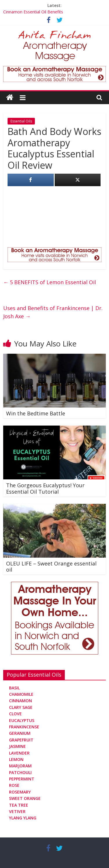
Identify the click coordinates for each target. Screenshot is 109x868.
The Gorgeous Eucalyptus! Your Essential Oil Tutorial (45, 488)
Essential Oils (21, 121)
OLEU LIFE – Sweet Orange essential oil (51, 567)
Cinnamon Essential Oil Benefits (33, 12)
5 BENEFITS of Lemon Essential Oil (50, 282)
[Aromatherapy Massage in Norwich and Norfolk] (54, 70)
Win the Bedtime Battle (36, 413)
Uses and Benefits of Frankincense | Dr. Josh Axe (53, 312)
